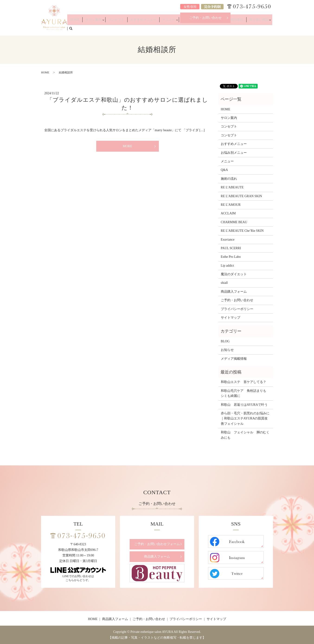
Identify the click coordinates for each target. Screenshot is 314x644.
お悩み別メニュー (199, 28)
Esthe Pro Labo (231, 257)
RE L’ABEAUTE (232, 187)
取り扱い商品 (253, 28)
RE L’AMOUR (231, 205)
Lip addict (227, 266)
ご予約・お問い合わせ (205, 18)
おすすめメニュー (155, 28)
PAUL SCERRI (231, 248)
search (272, 28)
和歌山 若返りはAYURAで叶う (244, 405)
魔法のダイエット (234, 274)
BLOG (225, 341)
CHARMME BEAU (234, 222)
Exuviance (228, 240)
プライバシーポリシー (237, 309)
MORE (127, 146)
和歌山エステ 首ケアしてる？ (244, 382)
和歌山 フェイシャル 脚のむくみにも (245, 435)
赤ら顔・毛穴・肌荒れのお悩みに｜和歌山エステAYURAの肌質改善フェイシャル (245, 418)
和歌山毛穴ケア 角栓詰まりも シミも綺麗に (245, 393)
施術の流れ (234, 28)
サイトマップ (231, 318)
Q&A (220, 28)
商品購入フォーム (234, 292)
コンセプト (133, 28)
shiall (224, 283)
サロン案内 (112, 28)
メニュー (176, 28)
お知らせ (227, 350)
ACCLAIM (228, 213)
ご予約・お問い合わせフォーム (157, 544)
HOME (97, 28)
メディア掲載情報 (234, 359)
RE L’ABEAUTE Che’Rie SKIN (242, 231)
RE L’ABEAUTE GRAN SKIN (241, 196)
